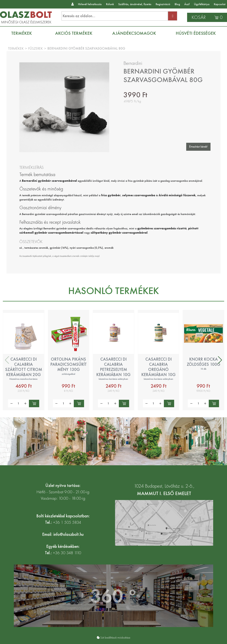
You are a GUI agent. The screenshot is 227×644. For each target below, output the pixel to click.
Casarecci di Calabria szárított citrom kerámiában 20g (24, 367)
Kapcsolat (220, 4)
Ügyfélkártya (202, 4)
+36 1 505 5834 (67, 522)
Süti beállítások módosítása (115, 638)
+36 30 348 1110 (67, 553)
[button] (220, 360)
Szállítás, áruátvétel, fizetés (135, 4)
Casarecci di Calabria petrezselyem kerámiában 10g (113, 367)
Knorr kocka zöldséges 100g (204, 362)
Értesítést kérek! (198, 147)
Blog (177, 4)
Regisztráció (163, 4)
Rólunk (110, 4)
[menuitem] (23, 33)
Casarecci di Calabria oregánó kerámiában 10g (158, 367)
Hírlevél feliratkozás (90, 4)
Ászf (187, 4)
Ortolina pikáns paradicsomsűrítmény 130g (69, 364)
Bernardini (133, 63)
